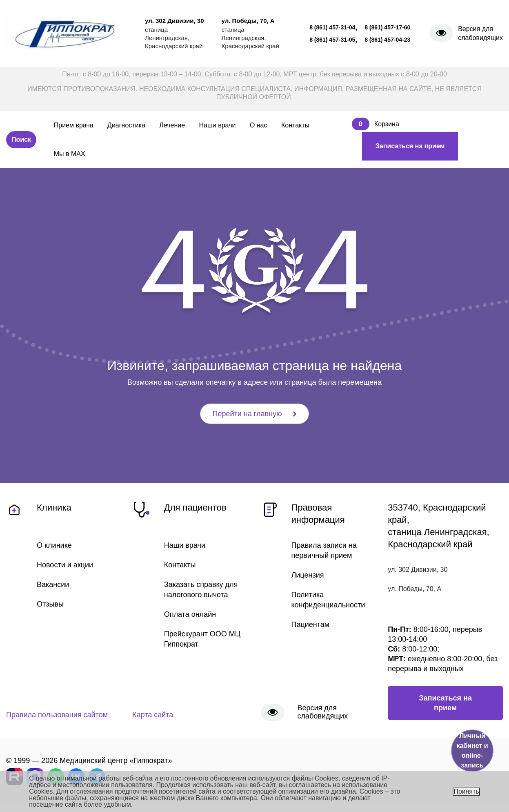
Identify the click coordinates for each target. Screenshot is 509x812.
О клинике (54, 545)
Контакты (295, 125)
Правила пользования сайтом (57, 715)
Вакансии (53, 584)
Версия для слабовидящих (480, 33)
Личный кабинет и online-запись (472, 751)
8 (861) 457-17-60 (387, 27)
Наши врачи (218, 125)
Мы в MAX (70, 154)
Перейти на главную (255, 414)
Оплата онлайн (190, 614)
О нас (259, 125)
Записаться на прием (410, 146)
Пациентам (311, 625)
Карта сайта (153, 715)
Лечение (172, 125)
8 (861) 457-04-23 (387, 40)
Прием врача (74, 125)
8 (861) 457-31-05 (332, 40)
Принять (466, 791)
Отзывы (50, 604)
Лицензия (308, 575)
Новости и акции (65, 565)
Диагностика (126, 125)
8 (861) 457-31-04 (332, 27)
